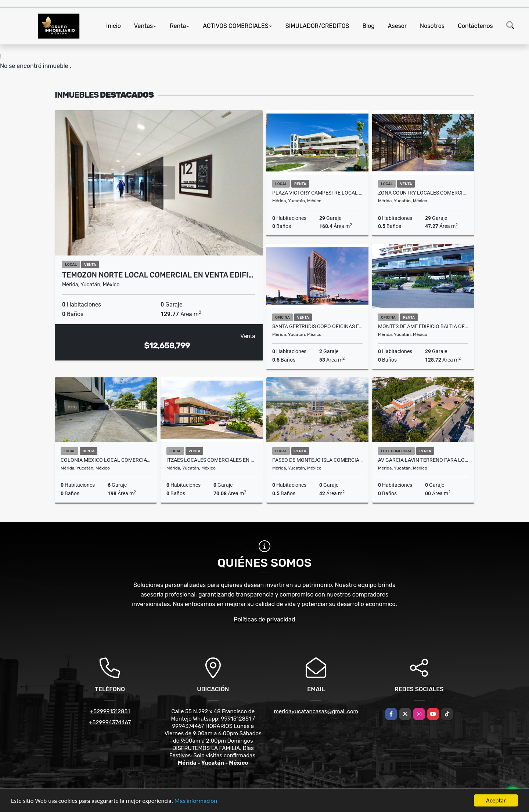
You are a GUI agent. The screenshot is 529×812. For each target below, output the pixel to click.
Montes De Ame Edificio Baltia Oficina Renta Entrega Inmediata (423, 326)
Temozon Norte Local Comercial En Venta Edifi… (158, 275)
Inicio (114, 26)
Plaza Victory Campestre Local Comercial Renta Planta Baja (317, 193)
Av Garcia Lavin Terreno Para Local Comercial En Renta (423, 460)
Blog (369, 26)
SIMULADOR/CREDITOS (317, 26)
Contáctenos (475, 26)
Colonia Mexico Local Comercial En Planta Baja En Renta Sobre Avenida (106, 460)
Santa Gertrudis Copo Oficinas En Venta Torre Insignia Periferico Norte (317, 326)
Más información (196, 801)
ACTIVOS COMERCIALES (235, 26)
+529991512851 (110, 711)
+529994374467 (110, 722)
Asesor (397, 26)
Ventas (143, 26)
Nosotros (432, 26)
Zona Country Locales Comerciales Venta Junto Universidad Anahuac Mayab (423, 193)
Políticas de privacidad (265, 619)
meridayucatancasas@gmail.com (316, 711)
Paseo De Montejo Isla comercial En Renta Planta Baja (317, 460)
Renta (178, 26)
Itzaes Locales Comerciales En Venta (212, 460)
